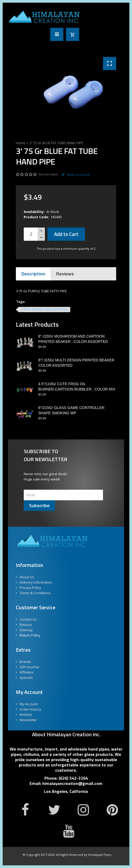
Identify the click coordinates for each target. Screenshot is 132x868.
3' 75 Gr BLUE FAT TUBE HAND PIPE (56, 143)
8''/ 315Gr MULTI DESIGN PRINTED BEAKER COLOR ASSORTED (76, 363)
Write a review (76, 175)
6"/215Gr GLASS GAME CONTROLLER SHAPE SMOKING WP (71, 410)
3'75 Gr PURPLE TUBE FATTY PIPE (44, 309)
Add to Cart (66, 234)
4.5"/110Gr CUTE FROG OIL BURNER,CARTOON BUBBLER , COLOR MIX (77, 387)
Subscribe (39, 505)
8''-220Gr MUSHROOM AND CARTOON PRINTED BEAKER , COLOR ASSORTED (73, 339)
